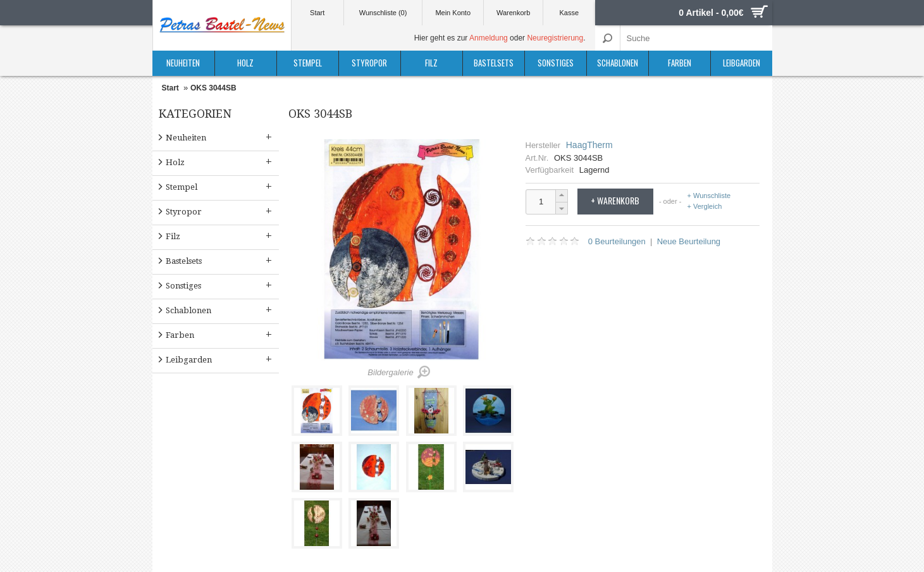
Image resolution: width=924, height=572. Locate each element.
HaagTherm (589, 145)
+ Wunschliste (709, 196)
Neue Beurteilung (689, 241)
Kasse (570, 13)
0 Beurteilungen (617, 241)
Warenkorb (513, 13)
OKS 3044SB (213, 88)
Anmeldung (489, 38)
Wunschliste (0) (383, 13)
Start (317, 13)
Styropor (369, 63)
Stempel (308, 63)
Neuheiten (183, 63)
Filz (431, 63)
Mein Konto (453, 13)
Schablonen (618, 63)
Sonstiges (556, 63)
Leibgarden (742, 63)
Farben (680, 63)
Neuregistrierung (555, 38)
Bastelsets (494, 63)
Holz (245, 63)
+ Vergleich (705, 206)
